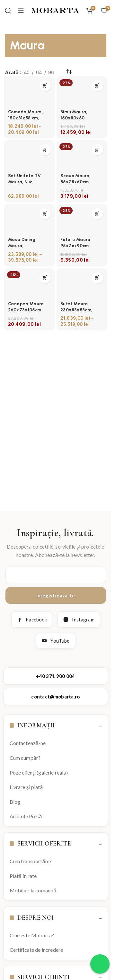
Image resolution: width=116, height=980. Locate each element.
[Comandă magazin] (69, 72)
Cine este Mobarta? (32, 935)
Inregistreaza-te (56, 595)
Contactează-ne (28, 743)
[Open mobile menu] (21, 11)
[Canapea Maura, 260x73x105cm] (29, 284)
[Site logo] (55, 10)
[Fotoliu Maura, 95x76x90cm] (82, 220)
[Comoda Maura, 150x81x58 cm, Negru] (29, 92)
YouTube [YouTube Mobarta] (55, 641)
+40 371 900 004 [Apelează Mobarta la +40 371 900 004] (56, 676)
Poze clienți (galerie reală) (39, 772)
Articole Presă (26, 816)
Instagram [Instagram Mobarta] (79, 620)
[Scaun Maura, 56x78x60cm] (82, 156)
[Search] (8, 11)
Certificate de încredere (36, 950)
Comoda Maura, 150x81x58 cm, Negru (25, 118)
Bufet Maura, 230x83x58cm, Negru (76, 310)
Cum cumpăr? (25, 758)
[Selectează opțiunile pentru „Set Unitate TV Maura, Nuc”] (45, 150)
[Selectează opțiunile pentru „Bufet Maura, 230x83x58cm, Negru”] (98, 278)
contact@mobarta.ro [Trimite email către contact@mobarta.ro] (55, 697)
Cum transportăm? (31, 861)
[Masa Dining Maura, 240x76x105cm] (29, 220)
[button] (98, 86)
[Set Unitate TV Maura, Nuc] (29, 156)
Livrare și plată (26, 787)
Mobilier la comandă (33, 890)
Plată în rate (23, 876)
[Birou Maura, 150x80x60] (82, 92)
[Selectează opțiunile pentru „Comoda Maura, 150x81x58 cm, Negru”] (45, 86)
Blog (15, 802)
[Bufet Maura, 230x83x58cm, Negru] (82, 284)
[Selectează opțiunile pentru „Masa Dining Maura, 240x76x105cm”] (45, 214)
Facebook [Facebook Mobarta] (32, 620)
